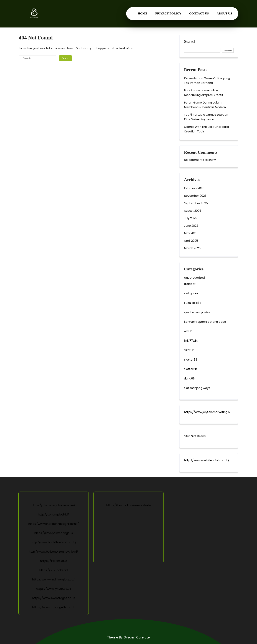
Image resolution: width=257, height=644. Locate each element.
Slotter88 (191, 360)
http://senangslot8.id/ (53, 515)
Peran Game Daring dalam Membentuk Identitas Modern (205, 105)
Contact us (199, 13)
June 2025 (191, 226)
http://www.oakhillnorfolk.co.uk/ (207, 460)
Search (190, 41)
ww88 (188, 331)
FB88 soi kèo (193, 303)
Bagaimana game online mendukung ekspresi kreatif (204, 93)
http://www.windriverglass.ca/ (53, 579)
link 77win (191, 341)
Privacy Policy (168, 13)
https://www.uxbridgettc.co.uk (54, 607)
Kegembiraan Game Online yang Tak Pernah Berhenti (207, 81)
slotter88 (191, 369)
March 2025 (192, 248)
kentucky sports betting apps (205, 322)
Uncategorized (194, 278)
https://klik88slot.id (54, 561)
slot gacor (191, 293)
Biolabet (190, 284)
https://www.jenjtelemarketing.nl (207, 412)
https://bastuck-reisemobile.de (128, 505)
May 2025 (191, 233)
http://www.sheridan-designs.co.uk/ (54, 524)
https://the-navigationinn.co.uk (53, 505)
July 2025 (191, 218)
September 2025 (196, 203)
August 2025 (193, 211)
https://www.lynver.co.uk (53, 589)
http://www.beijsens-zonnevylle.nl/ (53, 552)
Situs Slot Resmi (195, 436)
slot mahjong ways (197, 388)
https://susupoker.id (53, 570)
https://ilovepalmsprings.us (54, 533)
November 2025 (195, 196)
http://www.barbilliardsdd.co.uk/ (54, 542)
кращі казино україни (197, 312)
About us (224, 13)
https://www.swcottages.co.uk (53, 598)
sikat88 (189, 350)
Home (143, 13)
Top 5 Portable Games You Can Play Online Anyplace (206, 117)
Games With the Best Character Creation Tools (207, 129)
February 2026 (194, 188)
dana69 (189, 378)
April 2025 (191, 241)
